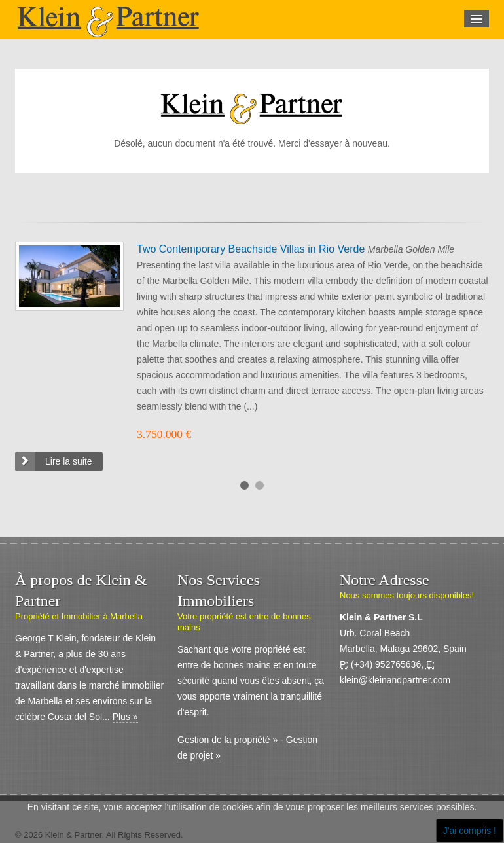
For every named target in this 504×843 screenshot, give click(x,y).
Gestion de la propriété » (227, 740)
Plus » (125, 717)
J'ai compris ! (470, 831)
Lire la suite (69, 461)
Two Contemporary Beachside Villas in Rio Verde (252, 249)
